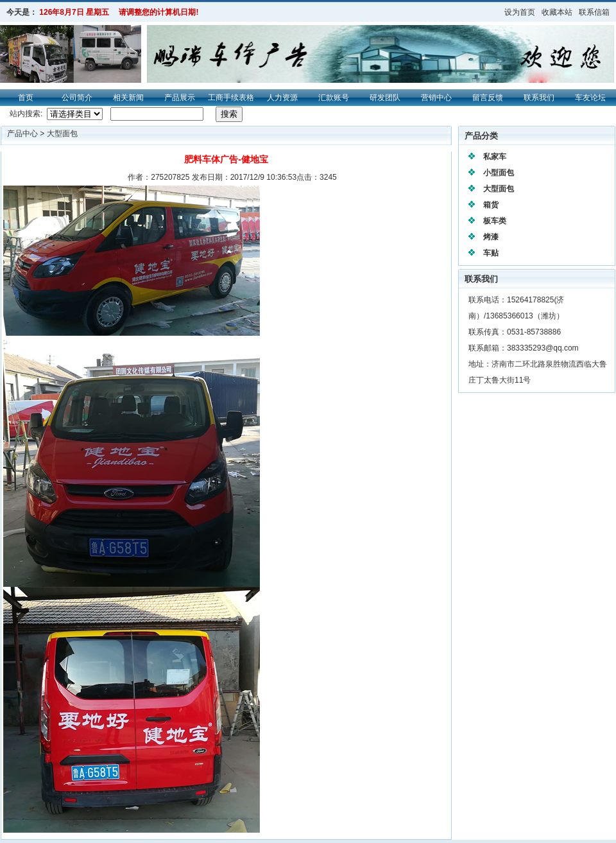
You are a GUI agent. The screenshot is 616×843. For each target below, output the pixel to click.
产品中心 (23, 134)
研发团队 (385, 98)
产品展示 (180, 98)
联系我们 (539, 98)
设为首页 (520, 12)
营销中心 (436, 98)
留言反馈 (488, 98)
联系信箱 (594, 12)
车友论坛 (590, 98)
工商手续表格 (231, 98)
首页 (26, 98)
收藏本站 (557, 12)
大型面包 (62, 134)
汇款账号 (334, 98)
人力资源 (282, 98)
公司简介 (77, 98)
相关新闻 (128, 98)
